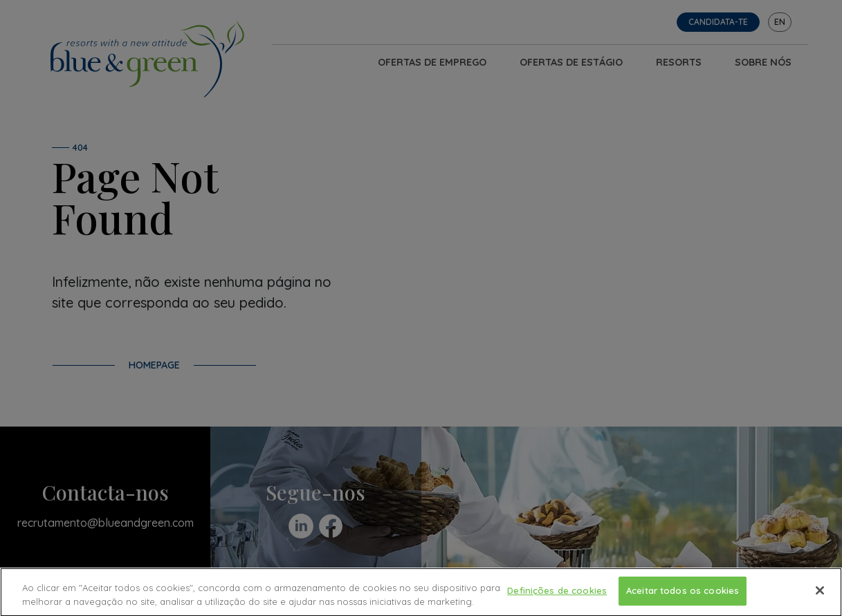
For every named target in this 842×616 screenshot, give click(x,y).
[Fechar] (820, 593)
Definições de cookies (557, 593)
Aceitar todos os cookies (683, 593)
